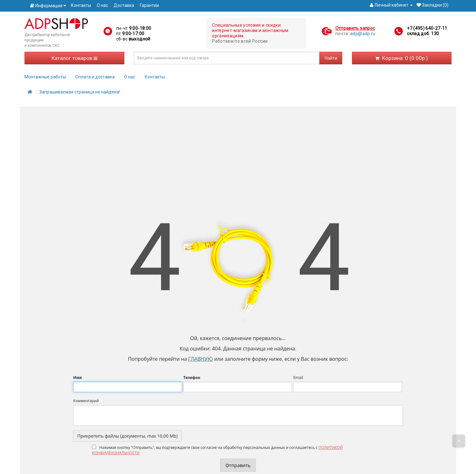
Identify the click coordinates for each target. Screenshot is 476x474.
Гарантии (149, 5)
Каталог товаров (74, 58)
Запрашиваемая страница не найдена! (80, 92)
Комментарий (86, 401)
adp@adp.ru (363, 34)
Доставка (124, 5)
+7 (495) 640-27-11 (427, 28)
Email (298, 378)
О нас (102, 5)
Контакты (81, 5)
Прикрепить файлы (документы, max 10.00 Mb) (127, 436)
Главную (200, 359)
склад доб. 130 (423, 34)
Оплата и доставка (95, 77)
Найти (331, 58)
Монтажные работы (45, 77)
